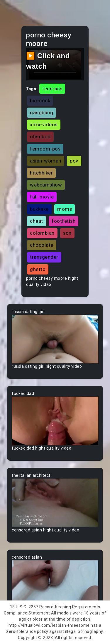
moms (65, 209)
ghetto (38, 269)
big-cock (40, 101)
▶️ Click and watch (48, 61)
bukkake (39, 209)
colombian (42, 233)
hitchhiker (41, 173)
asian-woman (46, 161)
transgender (44, 257)
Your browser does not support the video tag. (55, 339)
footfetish (64, 221)
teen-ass (52, 89)
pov (74, 161)
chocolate (42, 245)
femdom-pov (45, 149)
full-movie (42, 197)
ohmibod (40, 137)
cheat (37, 221)
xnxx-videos (44, 125)
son (67, 233)
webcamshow (46, 185)
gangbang (42, 113)
